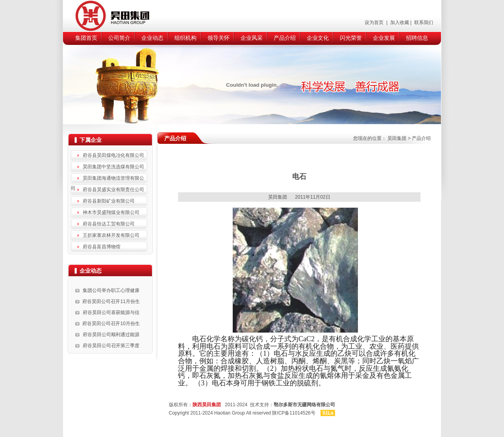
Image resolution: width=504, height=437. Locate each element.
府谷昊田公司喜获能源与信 (111, 312)
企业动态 (152, 38)
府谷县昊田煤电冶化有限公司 (113, 155)
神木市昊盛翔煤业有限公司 (111, 212)
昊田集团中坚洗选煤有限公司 (113, 167)
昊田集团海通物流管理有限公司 (107, 179)
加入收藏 (399, 22)
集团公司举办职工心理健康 (111, 290)
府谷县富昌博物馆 (102, 247)
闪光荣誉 (351, 38)
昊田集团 (397, 138)
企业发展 (384, 38)
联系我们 (423, 22)
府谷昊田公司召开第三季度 (111, 346)
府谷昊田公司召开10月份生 (111, 324)
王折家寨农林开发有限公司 (111, 235)
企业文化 (318, 38)
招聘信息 (417, 38)
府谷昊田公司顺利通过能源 (111, 335)
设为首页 (375, 22)
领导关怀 (219, 38)
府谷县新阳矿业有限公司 (109, 201)
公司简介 (119, 38)
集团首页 (86, 38)
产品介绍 (285, 38)
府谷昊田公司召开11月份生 (111, 301)
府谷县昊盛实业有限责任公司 (113, 190)
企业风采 (252, 38)
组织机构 (185, 38)
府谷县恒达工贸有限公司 (109, 224)
